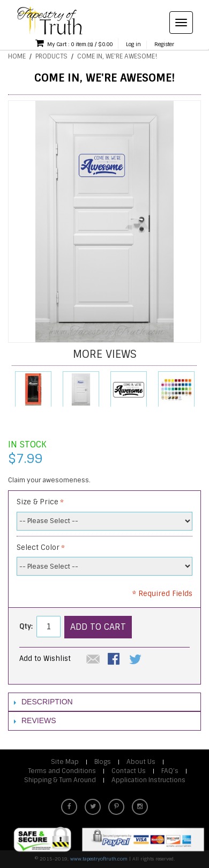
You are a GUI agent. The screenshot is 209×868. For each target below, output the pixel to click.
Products (51, 56)
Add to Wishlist (45, 659)
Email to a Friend (93, 660)
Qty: (26, 626)
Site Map (65, 762)
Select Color (38, 547)
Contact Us (129, 771)
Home (17, 56)
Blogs (103, 762)
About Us (141, 762)
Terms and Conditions (62, 771)
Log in (133, 44)
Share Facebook (115, 660)
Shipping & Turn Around (60, 780)
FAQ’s (170, 771)
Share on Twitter (136, 660)
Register (164, 44)
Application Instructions (148, 780)
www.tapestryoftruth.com (99, 859)
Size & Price (38, 502)
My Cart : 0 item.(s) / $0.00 (74, 43)
